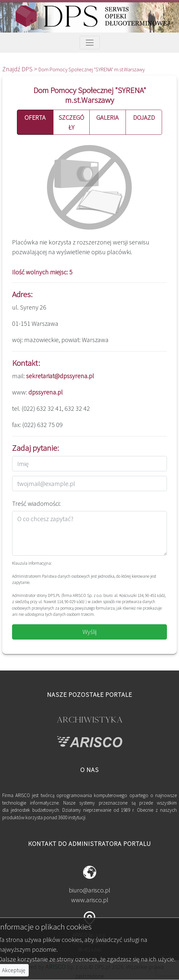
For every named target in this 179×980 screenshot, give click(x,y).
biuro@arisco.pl (89, 890)
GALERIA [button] (107, 117)
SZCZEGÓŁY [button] (71, 122)
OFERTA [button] (35, 117)
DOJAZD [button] (144, 117)
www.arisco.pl (90, 900)
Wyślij (90, 632)
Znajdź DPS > (20, 69)
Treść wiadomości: (36, 503)
